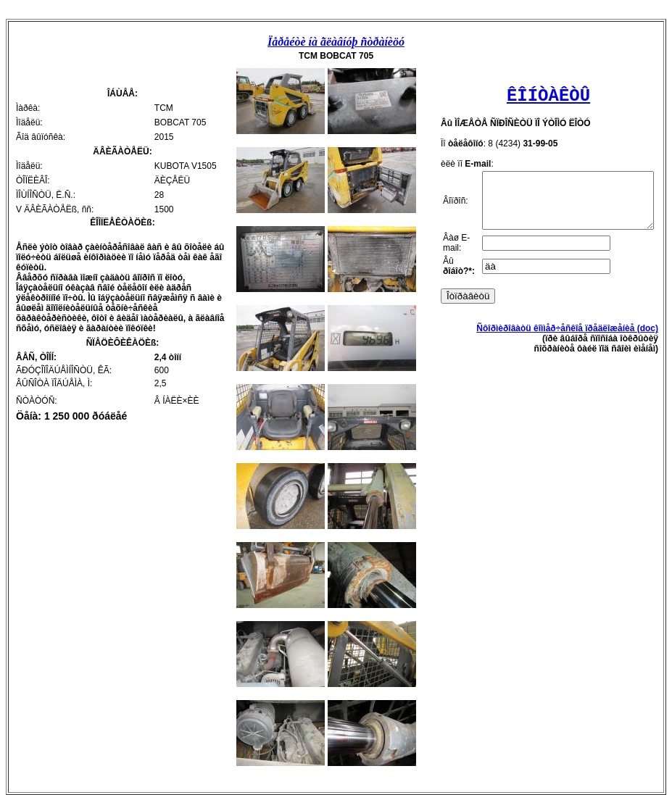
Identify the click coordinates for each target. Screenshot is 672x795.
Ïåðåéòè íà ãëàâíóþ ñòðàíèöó (336, 42)
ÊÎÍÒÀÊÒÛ (544, 96)
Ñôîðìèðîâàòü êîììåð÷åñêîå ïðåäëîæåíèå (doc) (567, 359)
